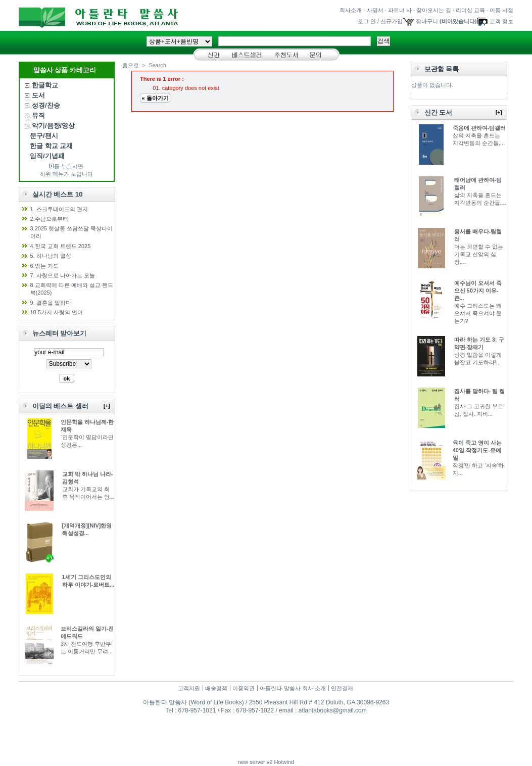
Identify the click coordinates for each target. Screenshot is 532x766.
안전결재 (342, 688)
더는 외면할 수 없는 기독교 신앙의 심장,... (479, 254)
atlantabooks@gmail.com (333, 710)
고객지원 (189, 688)
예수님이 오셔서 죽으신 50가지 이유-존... (478, 291)
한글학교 (45, 85)
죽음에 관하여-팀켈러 (479, 128)
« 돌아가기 (155, 98)
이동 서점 (501, 10)
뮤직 (38, 115)
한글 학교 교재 (51, 146)
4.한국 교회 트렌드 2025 (61, 246)
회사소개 (351, 10)
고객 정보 (501, 21)
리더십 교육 (470, 10)
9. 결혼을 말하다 (51, 303)
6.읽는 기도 (44, 266)
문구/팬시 (44, 136)
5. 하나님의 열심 (51, 256)
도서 (38, 95)
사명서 (375, 10)
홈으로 (131, 65)
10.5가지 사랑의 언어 (57, 312)
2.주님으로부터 (49, 219)
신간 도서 (439, 112)
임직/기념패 (47, 156)
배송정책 (216, 688)
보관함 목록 (442, 69)
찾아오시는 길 (434, 10)
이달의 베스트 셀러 (60, 406)
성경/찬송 (46, 105)
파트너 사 (400, 10)
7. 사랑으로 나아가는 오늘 (63, 275)
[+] (107, 406)
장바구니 (427, 21)
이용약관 (244, 688)
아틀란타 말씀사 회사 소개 (293, 688)
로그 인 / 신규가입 (380, 21)
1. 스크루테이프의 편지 (59, 209)
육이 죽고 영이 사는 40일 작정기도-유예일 (477, 450)
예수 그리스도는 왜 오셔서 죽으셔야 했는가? (478, 313)
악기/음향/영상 (53, 126)
